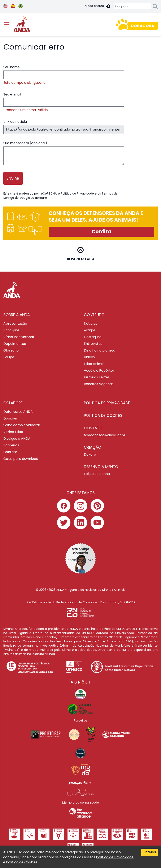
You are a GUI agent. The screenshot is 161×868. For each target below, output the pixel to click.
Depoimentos (15, 344)
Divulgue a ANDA (17, 439)
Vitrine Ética (13, 432)
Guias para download (21, 459)
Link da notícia (64, 127)
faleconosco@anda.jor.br (105, 435)
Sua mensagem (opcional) (64, 153)
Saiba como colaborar (22, 425)
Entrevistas (93, 344)
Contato (10, 452)
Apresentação (15, 324)
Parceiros (11, 445)
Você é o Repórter (99, 371)
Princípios (11, 330)
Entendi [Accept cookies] (150, 852)
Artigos (90, 330)
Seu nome (64, 75)
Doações (11, 418)
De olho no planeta (100, 350)
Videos (89, 357)
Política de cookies (103, 415)
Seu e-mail (64, 102)
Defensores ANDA (18, 412)
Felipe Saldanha (97, 474)
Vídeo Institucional (19, 337)
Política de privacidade (107, 403)
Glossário (11, 350)
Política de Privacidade (77, 193)
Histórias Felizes (97, 377)
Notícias (91, 324)
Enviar (13, 178)
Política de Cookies (22, 862)
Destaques (93, 337)
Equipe (9, 357)
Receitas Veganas (99, 384)
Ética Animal (94, 364)
